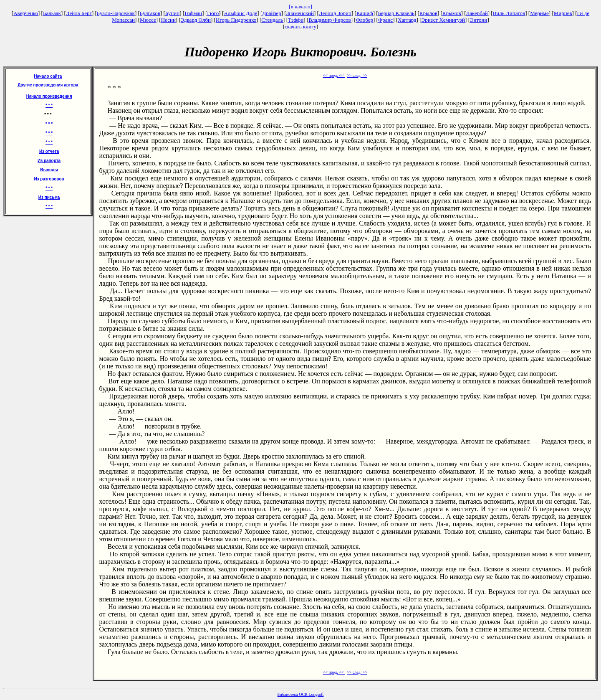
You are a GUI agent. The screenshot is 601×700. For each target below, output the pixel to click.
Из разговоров (49, 179)
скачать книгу (300, 27)
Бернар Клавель (396, 13)
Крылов (428, 13)
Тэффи (296, 20)
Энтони (479, 20)
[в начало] (300, 6)
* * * (49, 105)
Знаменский (300, 13)
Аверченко (26, 13)
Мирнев (563, 13)
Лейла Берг (79, 13)
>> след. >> (357, 75)
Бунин (173, 13)
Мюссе (148, 20)
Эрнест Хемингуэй (443, 20)
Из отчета (49, 151)
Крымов (452, 13)
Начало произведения (49, 96)
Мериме (539, 13)
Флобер (365, 20)
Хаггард (407, 20)
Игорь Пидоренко (236, 20)
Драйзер (272, 13)
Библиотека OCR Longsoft (301, 694)
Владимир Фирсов (330, 20)
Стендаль (272, 20)
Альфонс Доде (240, 13)
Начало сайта (48, 76)
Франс (385, 20)
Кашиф (365, 13)
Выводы (49, 170)
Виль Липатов (509, 13)
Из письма (49, 197)
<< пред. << (334, 75)
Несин (168, 20)
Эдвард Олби (196, 20)
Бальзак (52, 13)
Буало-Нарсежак (116, 13)
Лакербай (477, 13)
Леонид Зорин (335, 13)
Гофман (193, 13)
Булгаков (150, 13)
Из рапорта (49, 161)
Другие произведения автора (48, 85)
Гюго (213, 13)
